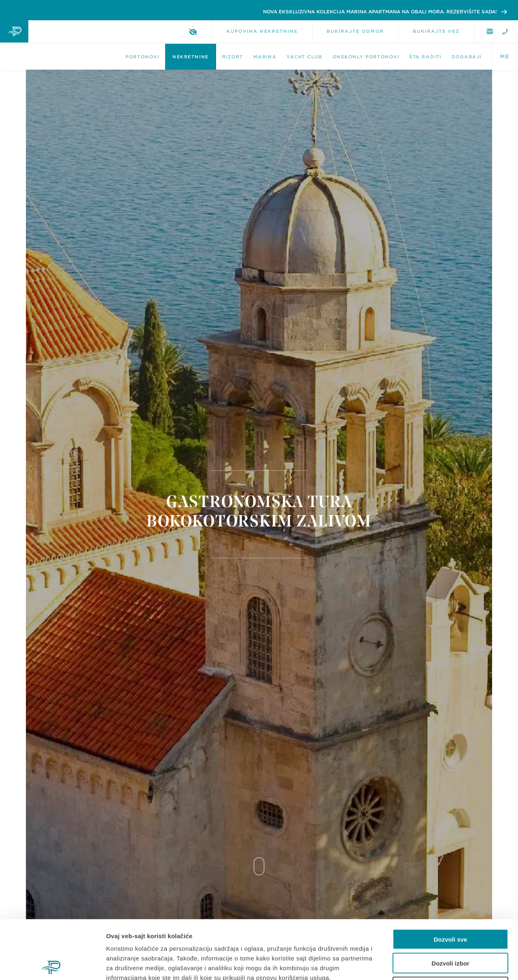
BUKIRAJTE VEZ (436, 31)
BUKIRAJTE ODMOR (355, 31)
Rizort (233, 57)
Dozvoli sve (451, 881)
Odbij (450, 928)
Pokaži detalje (430, 964)
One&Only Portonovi (366, 57)
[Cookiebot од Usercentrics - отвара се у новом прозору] (52, 964)
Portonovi (142, 57)
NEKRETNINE (190, 57)
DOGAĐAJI (467, 57)
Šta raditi (425, 57)
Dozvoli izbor (450, 904)
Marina (265, 57)
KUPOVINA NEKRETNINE (262, 31)
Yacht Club (304, 57)
